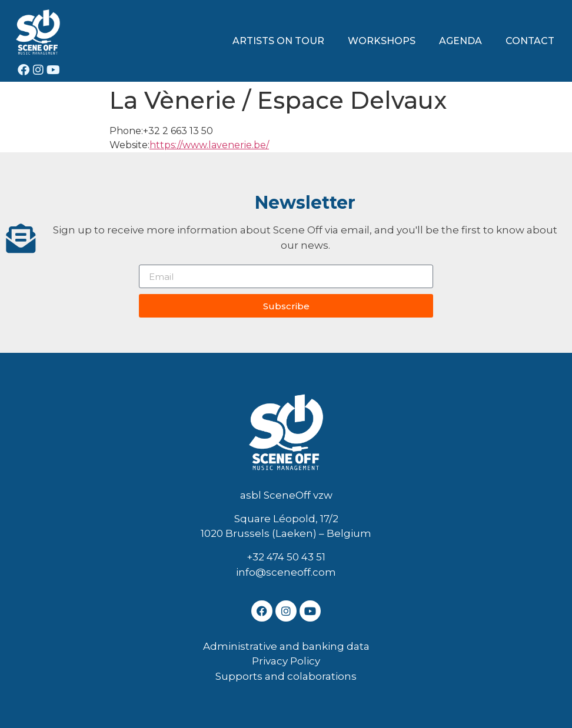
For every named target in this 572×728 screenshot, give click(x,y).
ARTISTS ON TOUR (278, 41)
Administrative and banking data (286, 646)
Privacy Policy (286, 661)
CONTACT (530, 41)
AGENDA (460, 41)
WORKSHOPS (382, 41)
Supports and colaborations (286, 676)
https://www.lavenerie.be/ (209, 145)
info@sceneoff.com (286, 572)
